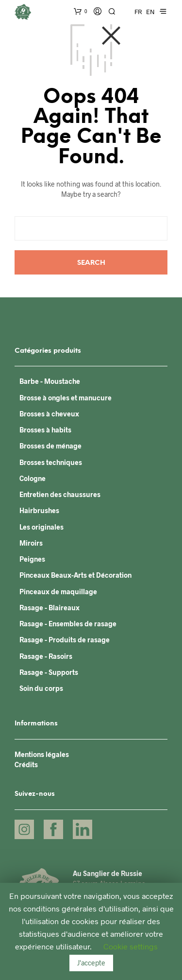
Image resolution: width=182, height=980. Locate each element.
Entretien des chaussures (60, 494)
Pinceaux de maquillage (58, 592)
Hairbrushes (39, 510)
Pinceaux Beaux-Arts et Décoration (75, 575)
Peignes (32, 559)
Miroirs (31, 543)
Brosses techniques (51, 462)
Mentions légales (42, 754)
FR (138, 12)
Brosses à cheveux (49, 414)
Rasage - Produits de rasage (65, 640)
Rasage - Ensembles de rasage (68, 624)
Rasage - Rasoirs (46, 656)
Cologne (33, 478)
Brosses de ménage (50, 446)
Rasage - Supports (49, 672)
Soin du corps (41, 688)
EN (150, 12)
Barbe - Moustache (50, 381)
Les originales (41, 527)
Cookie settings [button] (131, 946)
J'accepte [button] (91, 963)
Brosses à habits (45, 430)
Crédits (26, 765)
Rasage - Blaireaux (50, 608)
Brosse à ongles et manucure (66, 398)
